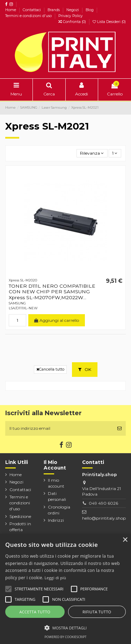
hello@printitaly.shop (104, 518)
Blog (90, 10)
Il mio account (56, 483)
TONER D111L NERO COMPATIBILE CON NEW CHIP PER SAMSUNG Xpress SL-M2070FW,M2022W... (52, 292)
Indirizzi (56, 520)
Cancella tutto (50, 369)
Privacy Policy (71, 16)
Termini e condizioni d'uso (29, 16)
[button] (65, 628)
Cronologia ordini (59, 510)
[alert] (65, 589)
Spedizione (20, 516)
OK (85, 369)
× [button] (125, 540)
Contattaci (32, 10)
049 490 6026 (103, 503)
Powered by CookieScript (65, 637)
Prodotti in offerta (20, 527)
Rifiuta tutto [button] (97, 612)
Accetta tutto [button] (35, 612)
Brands (54, 10)
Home (11, 10)
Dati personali (57, 496)
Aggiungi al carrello (57, 320)
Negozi (73, 10)
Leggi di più (56, 578)
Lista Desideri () (109, 22)
